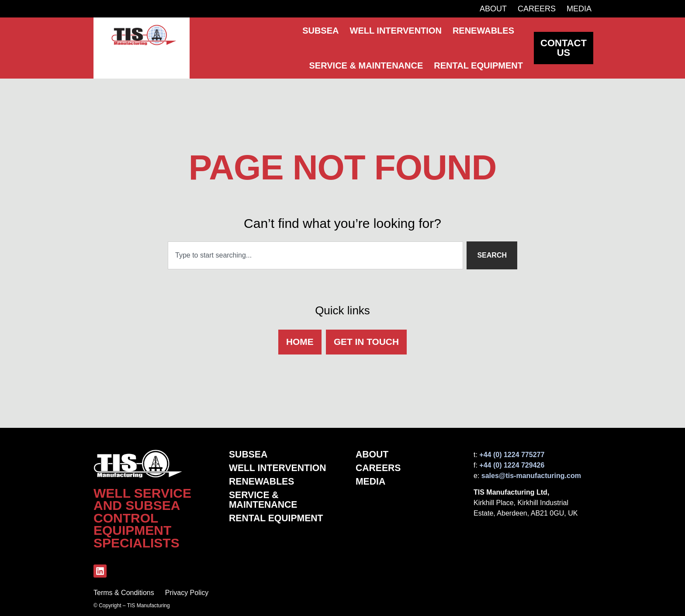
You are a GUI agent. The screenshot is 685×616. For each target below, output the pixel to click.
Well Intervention (279, 468)
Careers (537, 9)
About (493, 9)
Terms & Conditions (124, 593)
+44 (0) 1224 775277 (512, 455)
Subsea (249, 454)
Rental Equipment (278, 520)
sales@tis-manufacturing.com (531, 476)
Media (579, 9)
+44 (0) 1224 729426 (512, 465)
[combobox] (315, 254)
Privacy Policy (187, 593)
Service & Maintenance (265, 501)
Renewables (263, 482)
